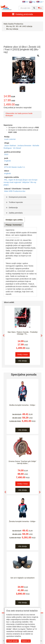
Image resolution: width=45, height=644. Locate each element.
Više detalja (22, 361)
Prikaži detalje (13, 641)
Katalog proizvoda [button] (22, 14)
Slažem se (26, 641)
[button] (2, 334)
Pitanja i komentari (14, 225)
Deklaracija (12, 208)
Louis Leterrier (10, 139)
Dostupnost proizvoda (16, 197)
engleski (7, 161)
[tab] (22, 197)
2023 (6, 154)
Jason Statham (10, 145)
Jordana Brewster (25, 145)
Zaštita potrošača (14, 213)
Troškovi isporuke (14, 202)
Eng (32, 2)
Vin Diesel (17, 148)
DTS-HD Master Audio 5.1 (15, 167)
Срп (40, 2)
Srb (25, 2)
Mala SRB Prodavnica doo (15, 191)
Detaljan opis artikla (14, 220)
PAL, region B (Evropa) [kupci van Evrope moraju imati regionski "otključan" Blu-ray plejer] (21, 182)
